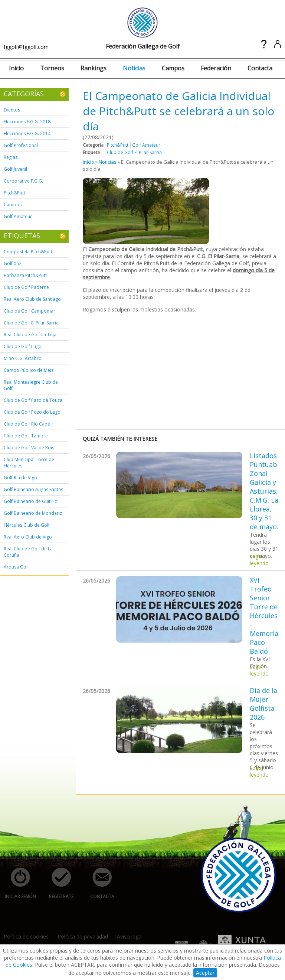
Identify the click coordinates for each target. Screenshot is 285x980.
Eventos (12, 110)
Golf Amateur (18, 216)
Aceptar (205, 973)
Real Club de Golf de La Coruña (28, 552)
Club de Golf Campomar (30, 311)
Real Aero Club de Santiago (32, 299)
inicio (89, 162)
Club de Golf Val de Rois (29, 448)
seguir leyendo (259, 560)
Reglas (11, 157)
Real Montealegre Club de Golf (31, 385)
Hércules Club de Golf (27, 525)
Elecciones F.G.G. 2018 (27, 122)
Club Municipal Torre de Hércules (29, 463)
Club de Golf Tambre (26, 436)
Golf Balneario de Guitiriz (30, 501)
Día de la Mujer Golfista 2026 (263, 704)
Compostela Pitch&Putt (28, 252)
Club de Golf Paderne (26, 287)
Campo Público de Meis (29, 370)
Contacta (260, 68)
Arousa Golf (16, 567)
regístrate (57, 884)
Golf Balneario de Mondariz (33, 513)
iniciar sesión (18, 884)
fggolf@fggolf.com (26, 47)
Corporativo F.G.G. (23, 181)
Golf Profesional (21, 145)
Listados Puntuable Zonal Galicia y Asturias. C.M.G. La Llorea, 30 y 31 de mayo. (264, 491)
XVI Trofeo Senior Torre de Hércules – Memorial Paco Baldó (264, 616)
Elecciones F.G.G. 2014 (27, 134)
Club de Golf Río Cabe (27, 424)
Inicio (16, 68)
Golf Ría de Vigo (20, 478)
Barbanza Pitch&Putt (25, 275)
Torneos (52, 68)
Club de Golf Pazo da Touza (33, 400)
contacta (98, 884)
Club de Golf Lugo (23, 346)
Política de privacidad (83, 936)
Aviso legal (130, 936)
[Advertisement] (184, 370)
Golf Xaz (12, 264)
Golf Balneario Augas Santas (33, 489)
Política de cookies (26, 936)
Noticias (134, 68)
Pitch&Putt (14, 193)
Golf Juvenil (15, 169)
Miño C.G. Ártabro (23, 358)
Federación (216, 68)
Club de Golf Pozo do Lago (32, 412)
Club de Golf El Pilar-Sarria (31, 323)
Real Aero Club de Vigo (28, 537)
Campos (173, 68)
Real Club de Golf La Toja (30, 335)
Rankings (94, 68)
